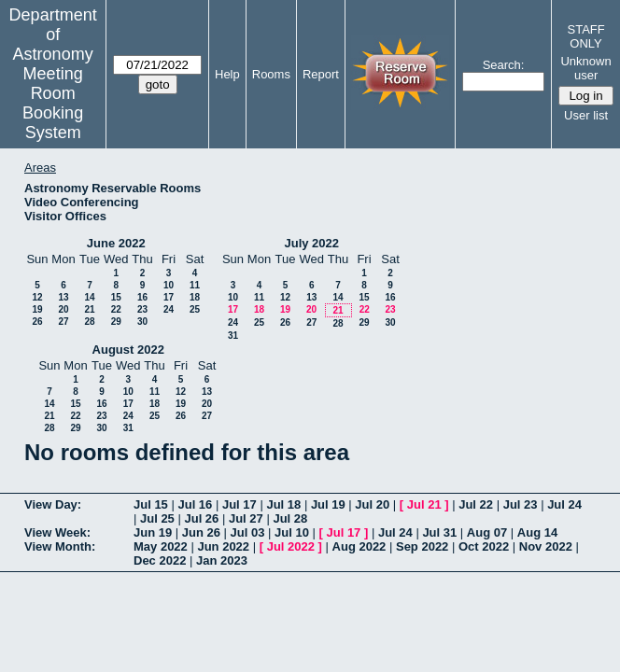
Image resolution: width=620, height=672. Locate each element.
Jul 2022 (291, 546)
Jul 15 (151, 504)
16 (142, 297)
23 (142, 309)
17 (169, 297)
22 (116, 309)
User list (586, 115)
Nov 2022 (546, 546)
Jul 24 (564, 504)
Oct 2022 (484, 546)
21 (89, 309)
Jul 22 (476, 504)
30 (142, 322)
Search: (504, 65)
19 (37, 309)
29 (116, 322)
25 (195, 309)
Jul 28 (290, 518)
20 (63, 309)
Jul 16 (195, 504)
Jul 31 (439, 532)
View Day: (53, 504)
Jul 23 (521, 504)
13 (63, 297)
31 (233, 336)
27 (63, 322)
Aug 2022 (359, 546)
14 (89, 297)
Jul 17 (240, 504)
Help (227, 74)
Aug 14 (537, 532)
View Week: (57, 532)
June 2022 (116, 243)
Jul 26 (201, 518)
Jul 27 (246, 518)
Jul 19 (328, 504)
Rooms (271, 74)
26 (37, 322)
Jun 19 (153, 532)
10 (169, 285)
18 (195, 297)
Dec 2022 (160, 560)
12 (37, 297)
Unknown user (585, 68)
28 (89, 322)
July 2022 (311, 243)
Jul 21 (424, 504)
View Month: (60, 546)
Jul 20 (372, 504)
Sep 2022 (422, 546)
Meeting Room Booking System (53, 103)
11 (195, 285)
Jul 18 (283, 504)
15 (116, 297)
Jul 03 (248, 532)
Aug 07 (487, 532)
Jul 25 (157, 518)
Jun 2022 (223, 546)
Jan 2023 (222, 560)
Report (321, 74)
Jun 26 (201, 532)
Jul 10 (292, 532)
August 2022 (128, 350)
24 (169, 309)
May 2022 (161, 546)
